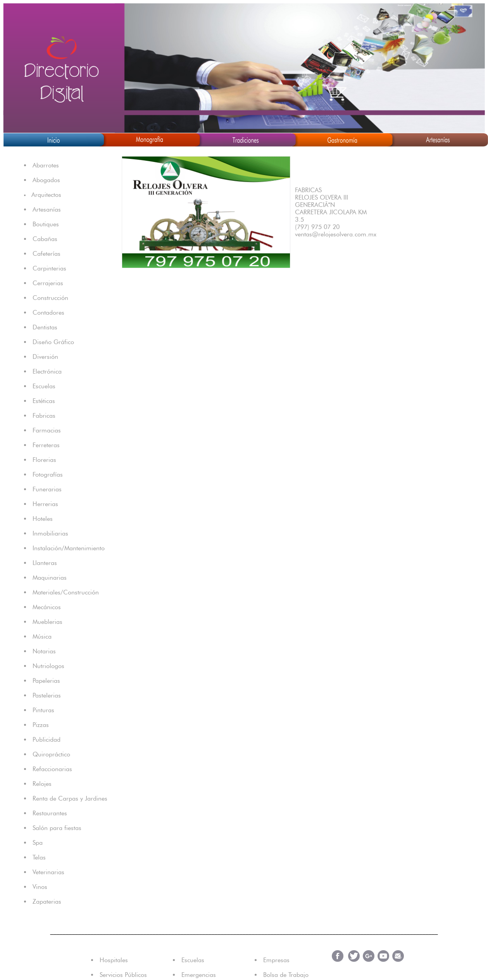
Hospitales (114, 960)
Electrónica (47, 371)
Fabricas (44, 416)
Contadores (48, 313)
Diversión (45, 357)
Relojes (42, 784)
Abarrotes (46, 165)
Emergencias (199, 975)
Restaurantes (50, 813)
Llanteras (45, 563)
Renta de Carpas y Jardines (70, 798)
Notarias (44, 651)
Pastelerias (47, 695)
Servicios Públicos (123, 975)
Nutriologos (48, 666)
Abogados (46, 180)
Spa (38, 843)
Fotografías (48, 474)
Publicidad (47, 740)
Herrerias (45, 504)
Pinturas (43, 710)
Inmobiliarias (50, 533)
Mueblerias (47, 622)
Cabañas (45, 239)
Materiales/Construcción (66, 592)
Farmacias (47, 430)
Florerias (44, 460)
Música (42, 636)
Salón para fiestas (57, 828)
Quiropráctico (51, 754)
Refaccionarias (52, 769)
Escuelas (44, 386)
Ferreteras (46, 445)
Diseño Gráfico (53, 342)
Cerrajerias (48, 283)
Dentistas (45, 327)
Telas (39, 857)
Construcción (50, 298)
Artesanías (47, 209)
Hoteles (43, 519)
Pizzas (41, 725)
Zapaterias (47, 902)
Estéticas (44, 401)
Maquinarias (50, 578)
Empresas (276, 960)
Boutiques (46, 224)
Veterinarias (48, 872)
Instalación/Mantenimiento (69, 548)
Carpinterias (49, 268)
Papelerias (46, 681)
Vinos (40, 887)
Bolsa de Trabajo (286, 975)
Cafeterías (47, 254)
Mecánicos (47, 607)
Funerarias (47, 489)
